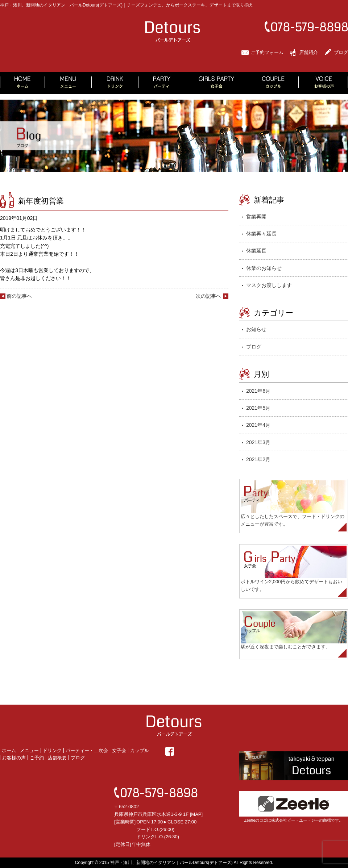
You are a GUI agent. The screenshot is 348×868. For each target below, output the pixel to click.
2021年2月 (258, 459)
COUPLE (274, 83)
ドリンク (52, 750)
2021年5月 (258, 408)
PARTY (162, 83)
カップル (140, 750)
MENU (68, 83)
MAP (196, 814)
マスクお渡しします (269, 285)
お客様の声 (14, 758)
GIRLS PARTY (217, 83)
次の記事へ (208, 296)
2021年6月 (258, 391)
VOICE (323, 83)
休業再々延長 (261, 234)
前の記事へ (19, 296)
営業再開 (256, 217)
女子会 (119, 750)
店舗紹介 (308, 52)
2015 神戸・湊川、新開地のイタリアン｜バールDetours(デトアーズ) (166, 863)
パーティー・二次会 (87, 750)
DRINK (115, 83)
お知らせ (256, 329)
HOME (22, 83)
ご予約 (37, 758)
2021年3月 (258, 442)
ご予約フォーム (267, 52)
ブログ (341, 52)
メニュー (29, 750)
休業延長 (256, 251)
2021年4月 (258, 425)
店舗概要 (57, 758)
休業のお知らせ (264, 268)
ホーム (9, 750)
